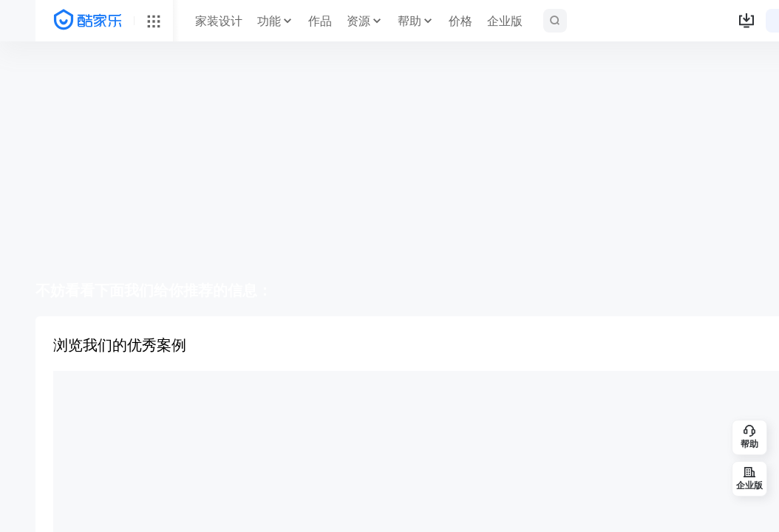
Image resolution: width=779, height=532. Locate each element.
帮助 (409, 21)
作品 (320, 21)
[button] (746, 21)
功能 (269, 21)
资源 (358, 21)
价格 (460, 21)
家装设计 (219, 21)
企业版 (505, 21)
